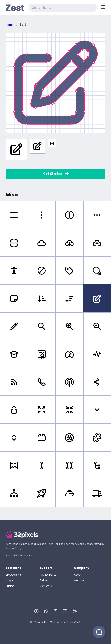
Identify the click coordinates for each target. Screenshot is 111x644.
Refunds (45, 580)
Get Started (56, 174)
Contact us (46, 586)
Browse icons (14, 575)
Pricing (10, 586)
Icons (9, 25)
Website (79, 580)
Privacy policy (48, 575)
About (78, 575)
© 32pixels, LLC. (39, 622)
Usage (9, 580)
